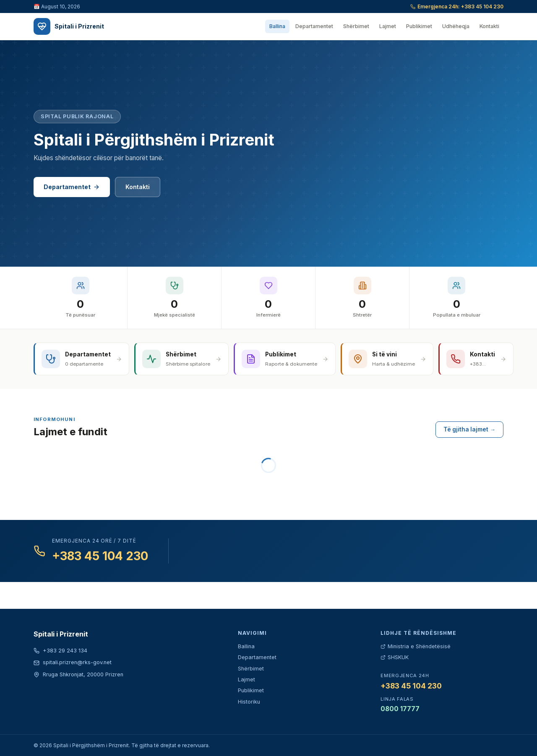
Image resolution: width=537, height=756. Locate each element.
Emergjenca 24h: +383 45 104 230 (457, 6)
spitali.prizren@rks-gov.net (73, 662)
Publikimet (419, 26)
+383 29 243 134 (60, 651)
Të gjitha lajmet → (469, 429)
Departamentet (314, 26)
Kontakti (489, 26)
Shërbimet (356, 26)
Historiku (249, 702)
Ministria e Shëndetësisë (416, 646)
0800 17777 (400, 709)
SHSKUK (395, 657)
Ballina (277, 26)
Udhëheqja (456, 26)
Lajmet (388, 26)
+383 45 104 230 (100, 556)
